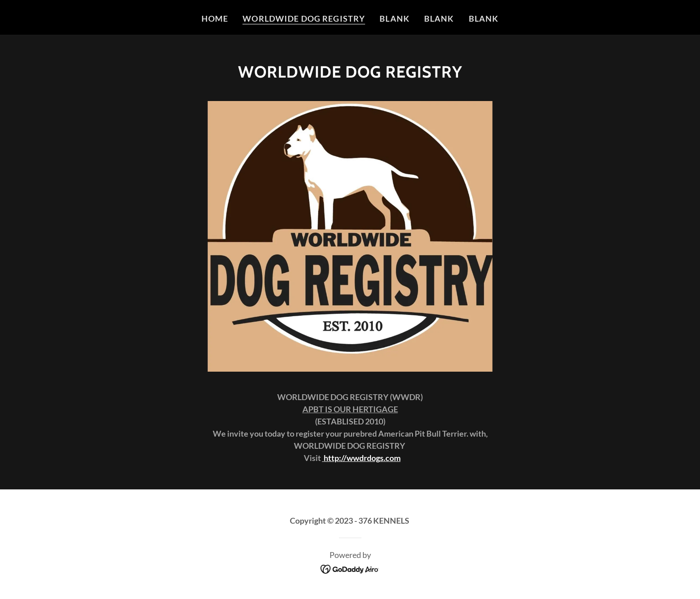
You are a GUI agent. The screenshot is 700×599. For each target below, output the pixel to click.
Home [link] (215, 18)
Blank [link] (395, 18)
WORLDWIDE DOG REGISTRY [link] (304, 18)
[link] (350, 568)
